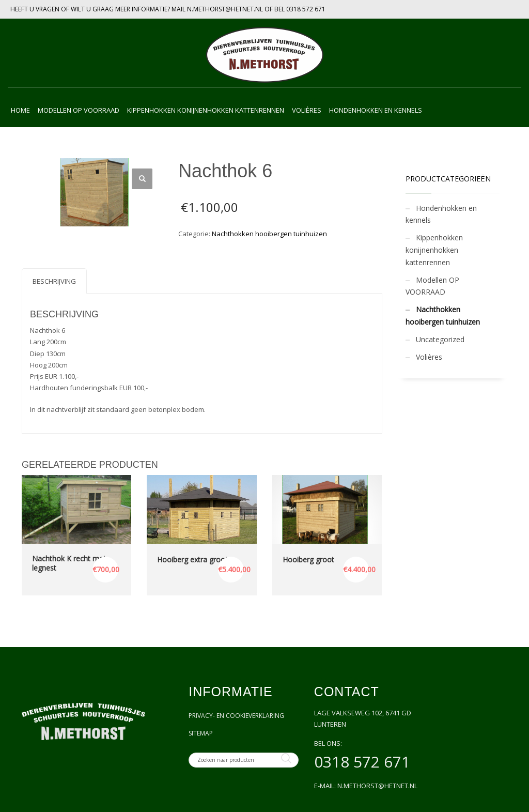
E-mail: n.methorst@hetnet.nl (366, 786)
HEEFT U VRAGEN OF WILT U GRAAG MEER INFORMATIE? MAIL (99, 9)
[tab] (54, 281)
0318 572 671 (306, 9)
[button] (142, 179)
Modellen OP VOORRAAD (432, 286)
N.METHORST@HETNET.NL (225, 9)
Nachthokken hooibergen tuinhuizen (269, 234)
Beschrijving (54, 281)
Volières (429, 357)
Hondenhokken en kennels (441, 214)
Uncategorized (440, 339)
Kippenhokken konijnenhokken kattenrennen (434, 250)
